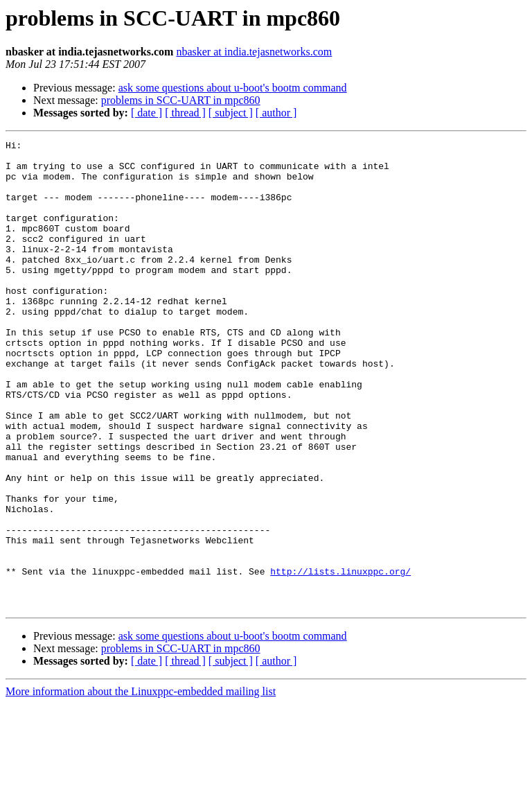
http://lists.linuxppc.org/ (340, 658)
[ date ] (147, 113)
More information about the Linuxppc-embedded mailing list (141, 785)
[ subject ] (231, 113)
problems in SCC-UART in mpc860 (181, 100)
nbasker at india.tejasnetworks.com (254, 52)
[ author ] (276, 113)
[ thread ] (185, 113)
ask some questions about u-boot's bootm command (233, 88)
